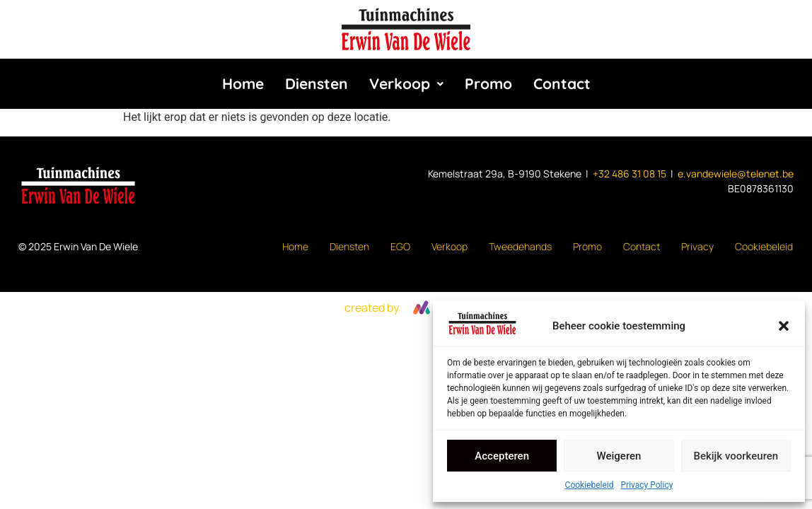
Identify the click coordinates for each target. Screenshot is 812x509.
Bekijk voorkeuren (736, 456)
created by (372, 308)
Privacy (697, 246)
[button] (784, 326)
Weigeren (619, 456)
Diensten (317, 83)
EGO (400, 246)
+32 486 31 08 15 (630, 174)
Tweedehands (520, 246)
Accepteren (502, 456)
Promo (488, 83)
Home (243, 83)
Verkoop (406, 83)
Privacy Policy (647, 485)
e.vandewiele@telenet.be (736, 174)
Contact (562, 83)
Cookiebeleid (590, 485)
